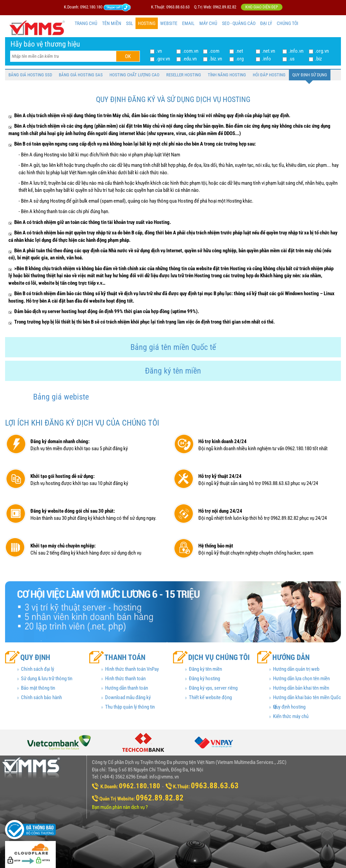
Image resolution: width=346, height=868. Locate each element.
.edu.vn (190, 59)
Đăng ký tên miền (173, 371)
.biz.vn (216, 59)
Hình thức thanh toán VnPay (132, 669)
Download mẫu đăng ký (128, 697)
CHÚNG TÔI (288, 23)
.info (266, 59)
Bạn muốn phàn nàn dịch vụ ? (120, 807)
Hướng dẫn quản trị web (296, 669)
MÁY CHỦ (208, 23)
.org (240, 59)
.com (214, 51)
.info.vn (296, 51)
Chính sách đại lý (38, 669)
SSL (130, 23)
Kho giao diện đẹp (262, 7)
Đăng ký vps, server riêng (213, 688)
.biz (318, 59)
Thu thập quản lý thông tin (130, 707)
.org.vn (322, 51)
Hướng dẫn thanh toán (127, 688)
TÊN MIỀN (112, 23)
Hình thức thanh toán (125, 679)
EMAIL (188, 23)
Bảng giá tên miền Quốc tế (173, 347)
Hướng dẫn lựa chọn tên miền (301, 679)
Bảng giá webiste (61, 397)
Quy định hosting (289, 707)
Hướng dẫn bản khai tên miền (301, 688)
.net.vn (268, 51)
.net (239, 51)
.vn (159, 51)
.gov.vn (163, 59)
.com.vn (190, 51)
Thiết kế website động (210, 697)
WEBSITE (169, 23)
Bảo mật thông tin (38, 688)
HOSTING (147, 23)
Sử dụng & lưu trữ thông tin (47, 679)
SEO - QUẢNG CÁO (239, 23)
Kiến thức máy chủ (291, 716)
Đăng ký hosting (204, 679)
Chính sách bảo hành (41, 697)
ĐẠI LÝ (266, 23)
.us (292, 59)
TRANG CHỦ (86, 23)
